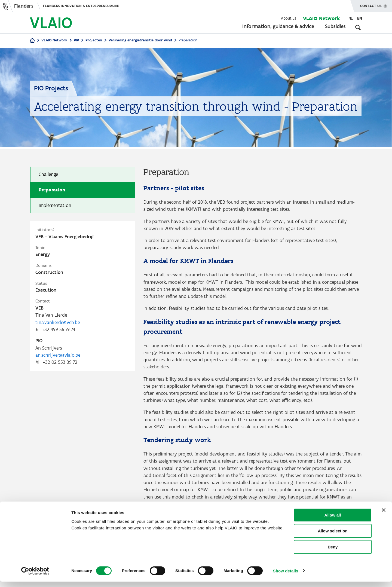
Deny (333, 552)
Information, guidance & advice (278, 26)
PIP (76, 40)
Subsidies (335, 26)
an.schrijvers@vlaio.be (58, 357)
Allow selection (333, 536)
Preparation (52, 190)
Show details (286, 576)
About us (289, 18)
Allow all (333, 520)
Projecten (94, 40)
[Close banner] (384, 515)
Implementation (55, 206)
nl (351, 18)
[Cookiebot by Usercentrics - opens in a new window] (35, 576)
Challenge (48, 175)
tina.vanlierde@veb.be (58, 324)
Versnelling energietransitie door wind (140, 40)
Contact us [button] (371, 4)
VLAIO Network (321, 18)
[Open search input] (358, 27)
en (360, 18)
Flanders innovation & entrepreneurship (81, 6)
